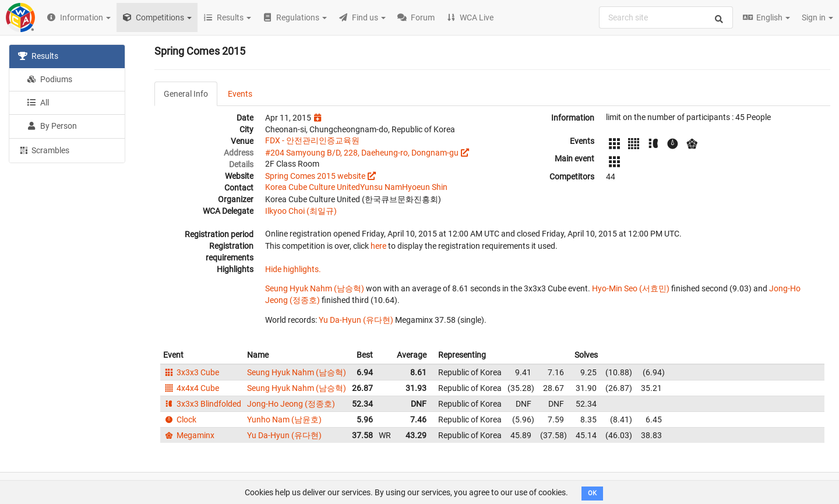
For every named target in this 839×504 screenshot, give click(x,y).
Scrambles (44, 150)
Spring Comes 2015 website (315, 176)
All (38, 103)
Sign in (817, 17)
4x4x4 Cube (191, 388)
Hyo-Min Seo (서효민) (631, 288)
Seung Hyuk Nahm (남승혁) (315, 288)
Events (240, 94)
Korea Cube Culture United (313, 187)
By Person (52, 126)
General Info (186, 94)
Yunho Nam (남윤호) (284, 420)
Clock (180, 420)
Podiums (50, 79)
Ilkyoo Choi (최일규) (301, 211)
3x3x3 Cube (191, 372)
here (378, 246)
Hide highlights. (293, 269)
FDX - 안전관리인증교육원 (312, 140)
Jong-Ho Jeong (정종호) (291, 404)
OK (592, 493)
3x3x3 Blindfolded (202, 404)
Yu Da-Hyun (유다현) (356, 320)
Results (38, 56)
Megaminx (189, 435)
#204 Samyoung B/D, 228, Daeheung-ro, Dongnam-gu (362, 153)
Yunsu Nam (381, 187)
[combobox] (666, 17)
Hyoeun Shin (425, 187)
